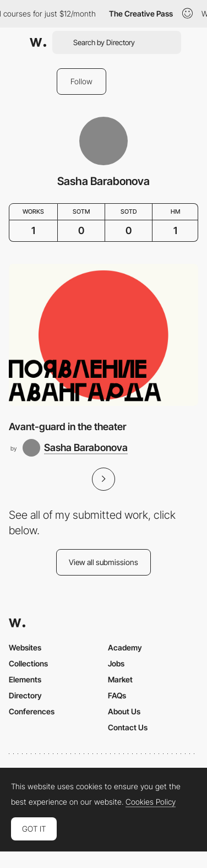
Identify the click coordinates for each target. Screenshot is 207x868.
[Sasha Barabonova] (75, 448)
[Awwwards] (38, 42)
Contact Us (128, 727)
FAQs (117, 695)
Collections (28, 663)
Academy (125, 647)
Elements (25, 679)
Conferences (32, 711)
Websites (25, 647)
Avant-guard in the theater (67, 427)
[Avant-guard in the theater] (103, 335)
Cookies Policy (151, 802)
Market (120, 679)
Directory (25, 695)
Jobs (116, 663)
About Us (124, 711)
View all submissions (103, 562)
